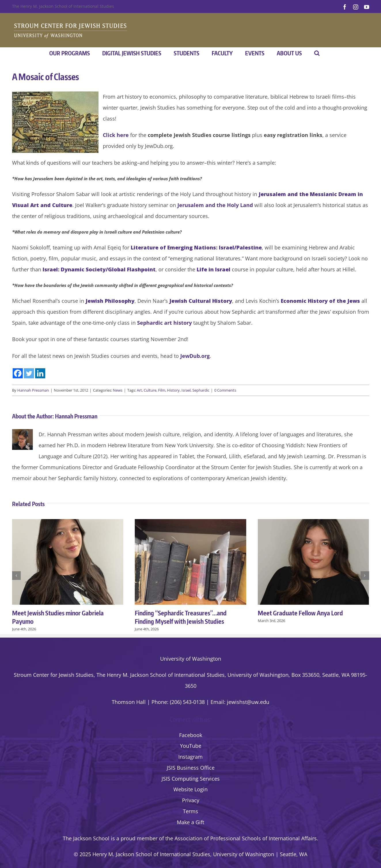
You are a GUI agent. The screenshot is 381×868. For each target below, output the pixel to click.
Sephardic (201, 390)
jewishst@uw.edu (248, 702)
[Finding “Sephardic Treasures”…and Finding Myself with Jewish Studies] (191, 523)
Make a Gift (191, 822)
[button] (317, 53)
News (118, 390)
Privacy (191, 800)
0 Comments (225, 390)
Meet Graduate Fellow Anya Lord (300, 613)
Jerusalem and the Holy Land (215, 205)
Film (162, 390)
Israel (186, 390)
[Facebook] (18, 373)
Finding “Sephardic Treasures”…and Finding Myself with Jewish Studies (181, 617)
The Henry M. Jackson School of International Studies (63, 6)
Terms (191, 811)
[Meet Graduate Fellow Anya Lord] (313, 523)
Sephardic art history (164, 323)
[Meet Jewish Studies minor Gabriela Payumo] (68, 523)
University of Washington (191, 659)
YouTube (191, 746)
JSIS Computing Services (191, 779)
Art (139, 390)
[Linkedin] (40, 373)
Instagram (191, 757)
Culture (150, 390)
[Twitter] (29, 373)
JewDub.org (195, 356)
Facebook (191, 735)
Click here (116, 135)
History (173, 390)
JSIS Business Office (191, 768)
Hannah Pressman (33, 390)
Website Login (191, 789)
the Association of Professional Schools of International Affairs (241, 838)
